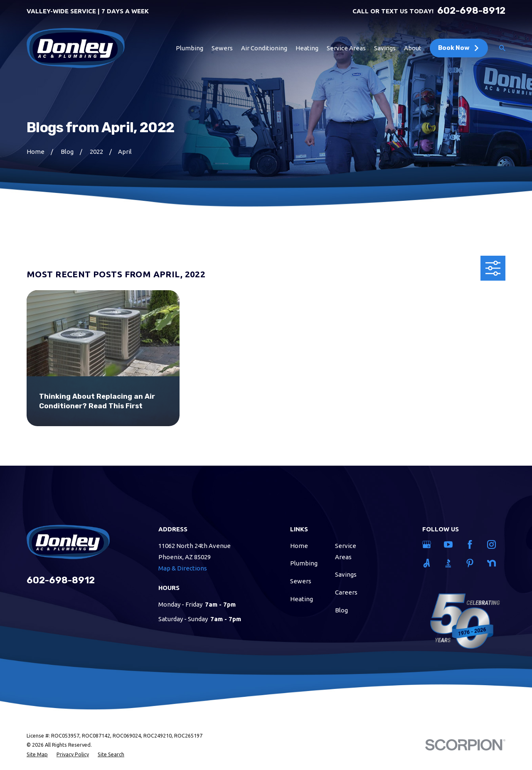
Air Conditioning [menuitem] (264, 48)
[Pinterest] (471, 563)
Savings (346, 574)
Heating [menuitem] (307, 48)
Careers (346, 592)
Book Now (459, 48)
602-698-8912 (471, 11)
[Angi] (428, 563)
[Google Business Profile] (428, 544)
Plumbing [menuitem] (190, 48)
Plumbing (304, 563)
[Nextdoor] (493, 563)
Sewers (301, 581)
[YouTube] (450, 544)
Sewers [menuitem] (222, 48)
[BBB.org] (450, 563)
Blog (341, 610)
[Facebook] (471, 544)
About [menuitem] (413, 48)
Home (299, 546)
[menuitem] (37, 754)
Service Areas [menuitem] (346, 48)
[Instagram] (493, 544)
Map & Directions (183, 568)
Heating (302, 599)
